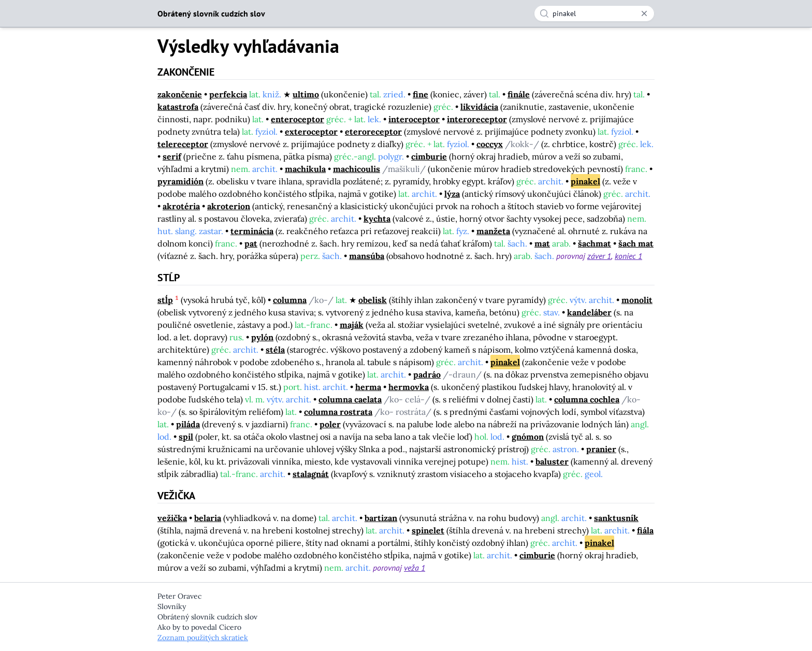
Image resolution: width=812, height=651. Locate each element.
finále (519, 94)
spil (186, 437)
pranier (601, 449)
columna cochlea (587, 399)
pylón (262, 337)
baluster (552, 461)
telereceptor (183, 144)
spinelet (428, 530)
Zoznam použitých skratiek (203, 638)
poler (330, 424)
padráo (427, 374)
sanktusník (616, 518)
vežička (172, 518)
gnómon (528, 437)
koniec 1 (628, 256)
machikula (305, 169)
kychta (377, 219)
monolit (637, 300)
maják (352, 325)
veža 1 (415, 568)
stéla (275, 350)
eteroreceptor (373, 132)
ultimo (306, 94)
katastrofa (178, 107)
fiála (645, 530)
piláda (188, 424)
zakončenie (180, 94)
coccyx (490, 144)
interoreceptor (477, 119)
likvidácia (479, 107)
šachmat (594, 243)
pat (251, 243)
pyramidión (180, 181)
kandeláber (589, 312)
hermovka (409, 387)
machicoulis (357, 169)
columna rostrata (338, 412)
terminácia (252, 231)
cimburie (429, 156)
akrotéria (181, 206)
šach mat (636, 243)
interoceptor (414, 119)
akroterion (229, 206)
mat (542, 243)
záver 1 (599, 256)
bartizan (381, 518)
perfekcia (228, 94)
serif (172, 156)
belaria (208, 518)
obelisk (373, 300)
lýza (452, 194)
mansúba (367, 256)
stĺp (165, 300)
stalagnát (311, 474)
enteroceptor (298, 119)
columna (290, 300)
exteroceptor (311, 132)
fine (421, 94)
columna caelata (350, 399)
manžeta (493, 231)
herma (368, 387)
